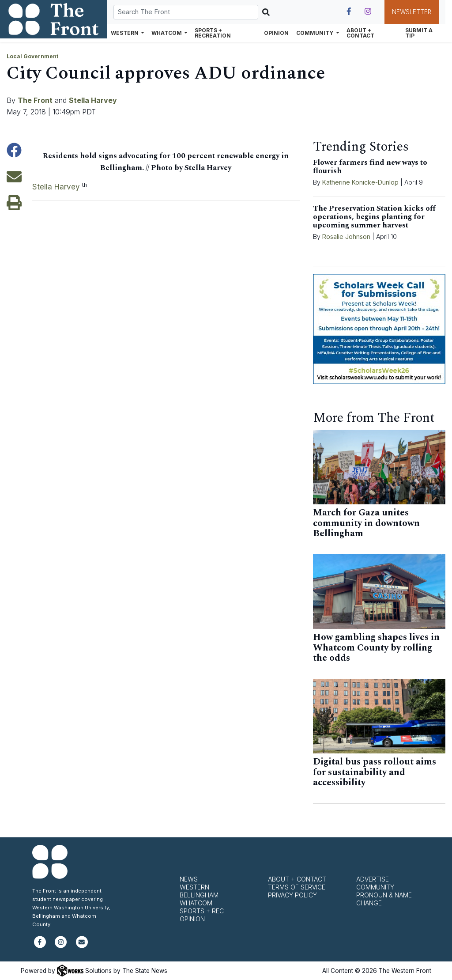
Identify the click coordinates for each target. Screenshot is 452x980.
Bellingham (199, 895)
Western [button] (125, 33)
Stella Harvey (93, 100)
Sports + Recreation (213, 33)
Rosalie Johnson (346, 236)
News (189, 879)
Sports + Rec (202, 911)
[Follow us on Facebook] (349, 11)
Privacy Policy (292, 895)
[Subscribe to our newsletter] (82, 946)
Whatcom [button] (167, 33)
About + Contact (360, 33)
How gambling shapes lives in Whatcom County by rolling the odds (376, 648)
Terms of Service (297, 887)
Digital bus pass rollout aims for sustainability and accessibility (375, 772)
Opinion (276, 33)
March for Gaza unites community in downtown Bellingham (366, 523)
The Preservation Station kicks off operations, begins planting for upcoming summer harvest (374, 217)
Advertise (373, 879)
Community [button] (315, 33)
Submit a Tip (419, 33)
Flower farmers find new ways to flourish (370, 167)
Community (375, 887)
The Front (35, 100)
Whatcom (196, 903)
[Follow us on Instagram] (368, 11)
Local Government (32, 56)
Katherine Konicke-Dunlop (360, 182)
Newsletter (412, 12)
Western (194, 887)
